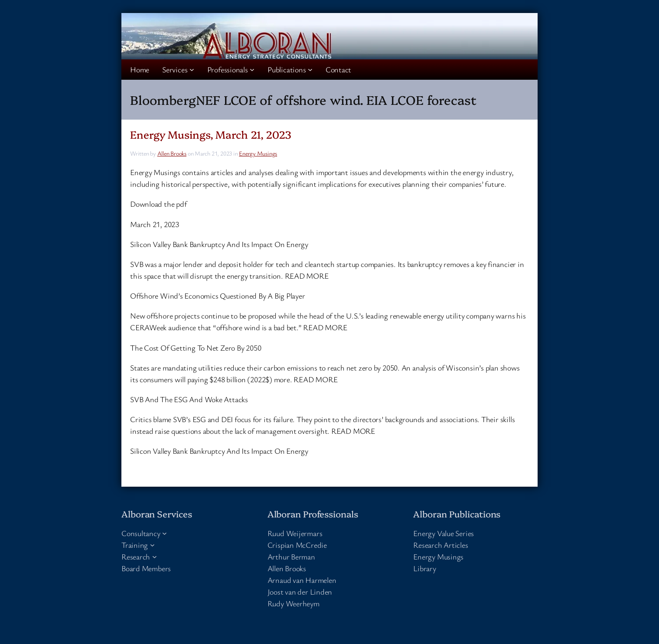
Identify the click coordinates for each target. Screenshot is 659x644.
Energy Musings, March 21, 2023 (211, 134)
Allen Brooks (172, 153)
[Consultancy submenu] (165, 533)
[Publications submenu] (310, 70)
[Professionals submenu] (252, 70)
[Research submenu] (155, 557)
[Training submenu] (152, 545)
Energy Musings (258, 153)
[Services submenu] (192, 70)
